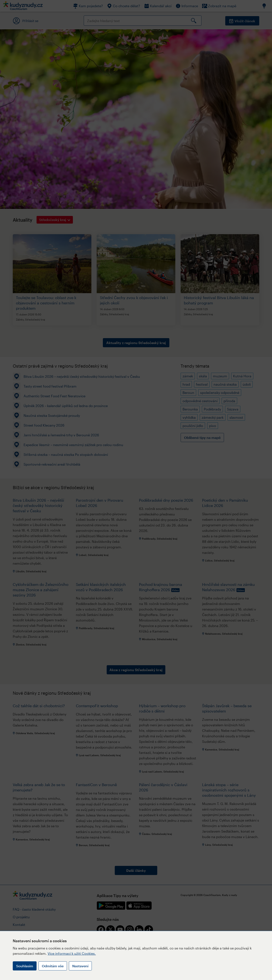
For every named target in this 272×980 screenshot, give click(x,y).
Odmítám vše (53, 966)
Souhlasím (25, 966)
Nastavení (80, 966)
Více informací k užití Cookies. (72, 953)
